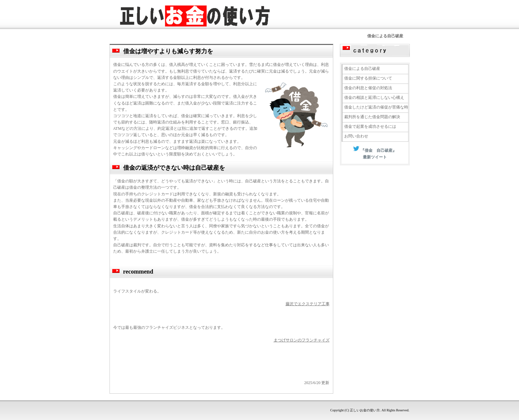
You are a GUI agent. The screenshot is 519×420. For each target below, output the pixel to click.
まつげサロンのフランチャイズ (302, 340)
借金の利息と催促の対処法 (368, 88)
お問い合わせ (356, 136)
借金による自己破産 (362, 69)
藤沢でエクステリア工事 (308, 304)
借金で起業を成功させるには (370, 126)
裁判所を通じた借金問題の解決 (372, 117)
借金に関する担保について (368, 78)
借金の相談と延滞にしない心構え (374, 98)
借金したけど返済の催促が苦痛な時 (376, 107)
